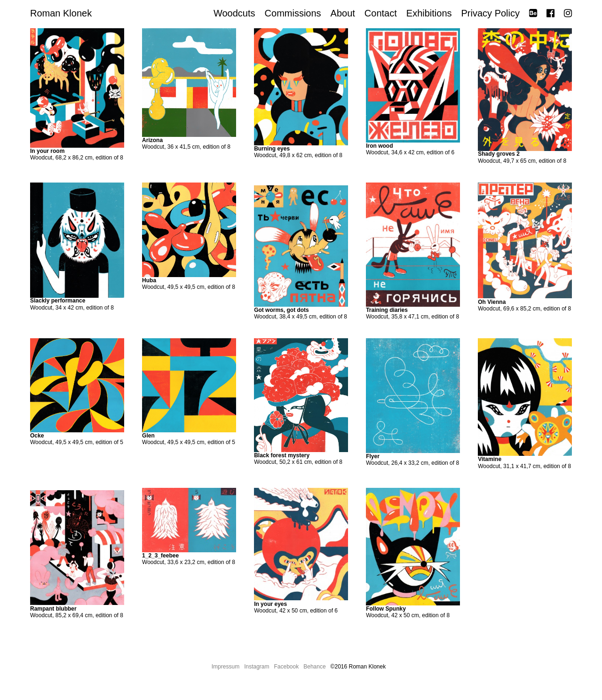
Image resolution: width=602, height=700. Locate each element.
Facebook (287, 667)
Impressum (226, 667)
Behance (314, 667)
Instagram (257, 667)
